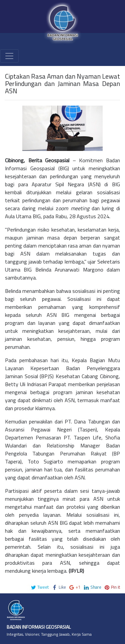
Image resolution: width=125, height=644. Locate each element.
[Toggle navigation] (9, 56)
